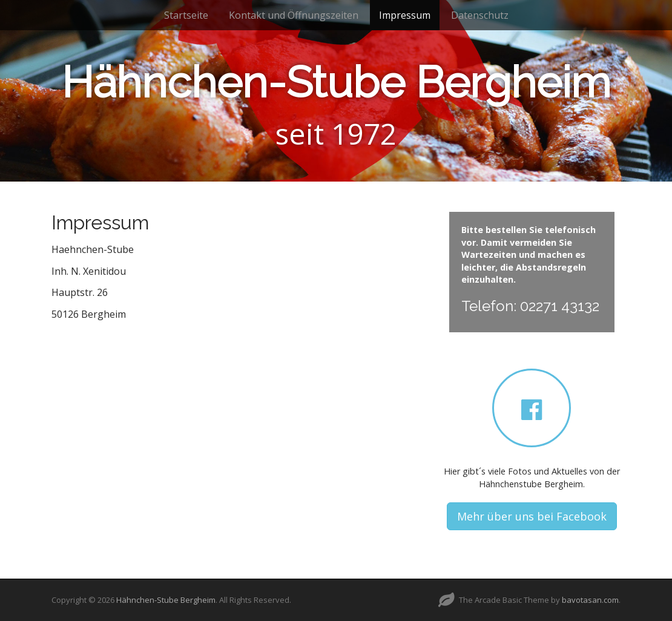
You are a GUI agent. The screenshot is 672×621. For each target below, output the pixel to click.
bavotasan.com (590, 600)
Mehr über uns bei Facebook (532, 516)
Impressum (405, 15)
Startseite (186, 15)
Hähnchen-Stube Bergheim (336, 82)
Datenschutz (480, 15)
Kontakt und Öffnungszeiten (294, 15)
